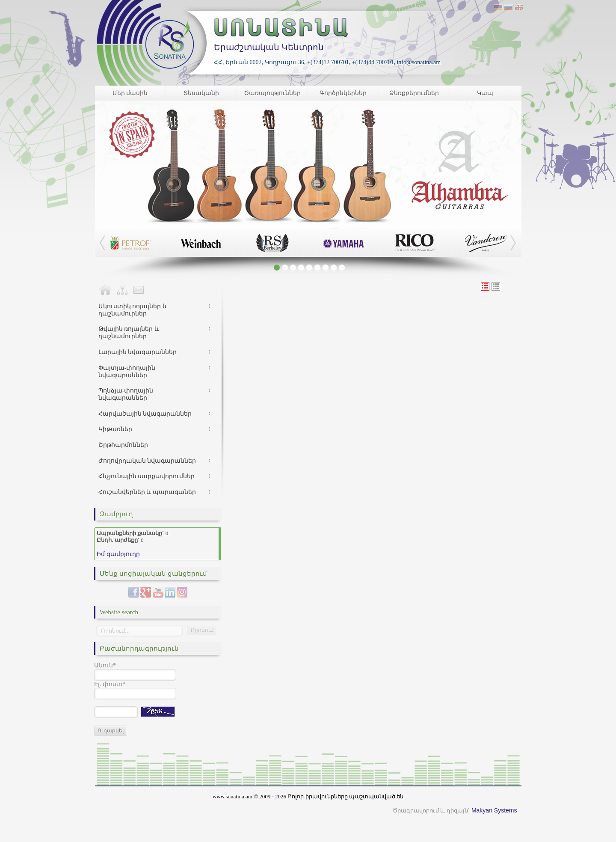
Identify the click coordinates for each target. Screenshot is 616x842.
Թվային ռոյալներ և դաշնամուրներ (129, 333)
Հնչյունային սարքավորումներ (147, 476)
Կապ (485, 93)
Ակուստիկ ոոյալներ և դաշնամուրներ (133, 310)
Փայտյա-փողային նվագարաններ (127, 372)
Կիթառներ (115, 429)
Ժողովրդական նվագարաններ (147, 461)
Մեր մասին (130, 93)
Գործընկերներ (343, 93)
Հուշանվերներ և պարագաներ (147, 492)
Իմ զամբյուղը (118, 554)
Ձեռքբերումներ (414, 93)
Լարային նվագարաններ (138, 352)
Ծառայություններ (272, 93)
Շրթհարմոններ (123, 445)
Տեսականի (201, 93)
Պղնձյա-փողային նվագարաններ (126, 394)
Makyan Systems (494, 810)
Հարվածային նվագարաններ (145, 414)
